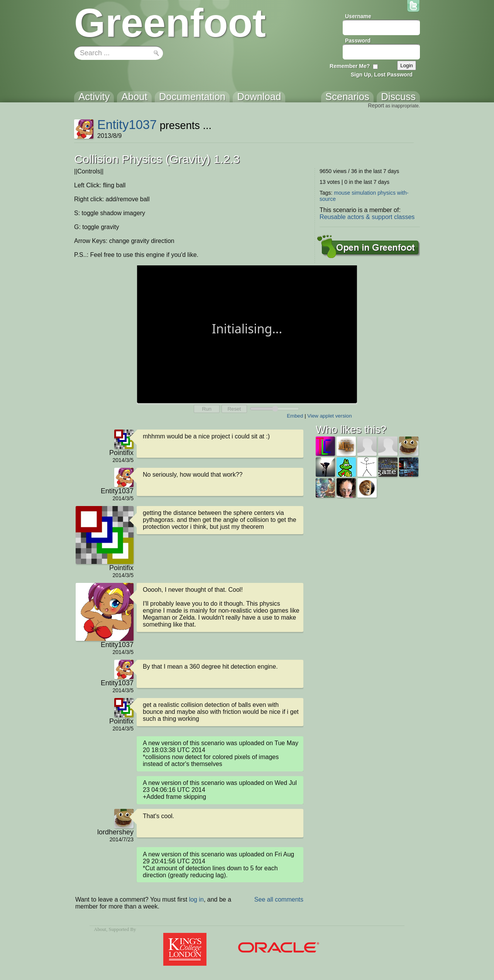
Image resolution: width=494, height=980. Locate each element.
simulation (364, 193)
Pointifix (121, 453)
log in (196, 899)
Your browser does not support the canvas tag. (247, 334)
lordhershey (115, 832)
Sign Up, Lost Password (382, 75)
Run (206, 409)
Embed (295, 416)
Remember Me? (350, 66)
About (100, 929)
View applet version (329, 416)
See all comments (279, 899)
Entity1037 (127, 125)
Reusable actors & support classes (367, 217)
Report (376, 105)
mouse (342, 193)
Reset (234, 409)
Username (358, 16)
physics (387, 193)
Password (358, 41)
